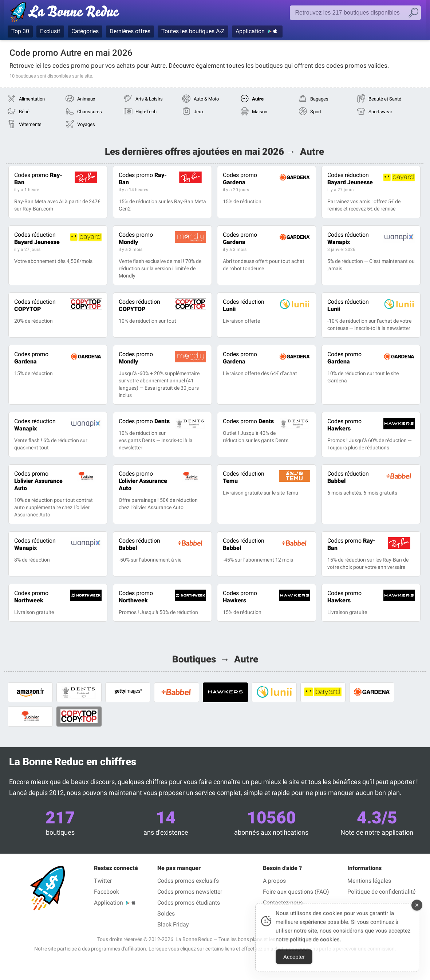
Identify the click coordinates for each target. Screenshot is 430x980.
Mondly (136, 238)
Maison (260, 112)
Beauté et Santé (385, 99)
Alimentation (32, 99)
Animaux (86, 99)
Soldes (166, 914)
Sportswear (380, 112)
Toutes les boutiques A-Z (193, 31)
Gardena (240, 179)
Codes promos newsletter (190, 892)
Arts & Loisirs (149, 99)
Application (250, 31)
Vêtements (30, 124)
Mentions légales (369, 881)
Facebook (106, 892)
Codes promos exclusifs (188, 881)
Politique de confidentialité (381, 892)
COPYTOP (35, 305)
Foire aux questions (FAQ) (296, 892)
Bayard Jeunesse (350, 179)
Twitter (103, 881)
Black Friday (173, 924)
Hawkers (344, 425)
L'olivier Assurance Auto (38, 481)
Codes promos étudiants (189, 903)
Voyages (86, 124)
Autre (258, 99)
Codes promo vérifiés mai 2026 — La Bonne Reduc (67, 13)
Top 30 (20, 31)
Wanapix (348, 238)
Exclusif (50, 31)
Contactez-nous (283, 903)
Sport (316, 112)
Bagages (319, 99)
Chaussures (90, 112)
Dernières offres (130, 31)
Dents (144, 421)
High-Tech (146, 112)
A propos (274, 881)
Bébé (24, 112)
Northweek (31, 597)
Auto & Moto (206, 99)
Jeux (199, 112)
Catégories (85, 31)
